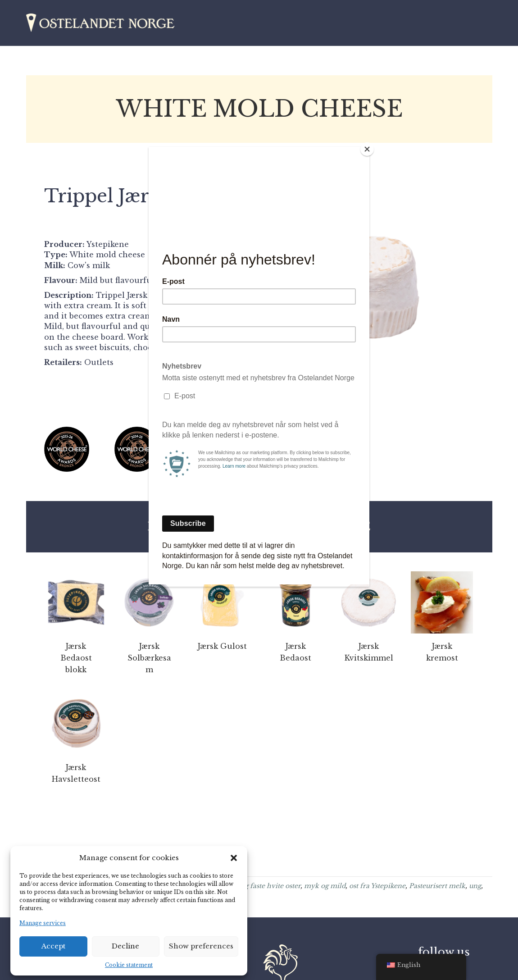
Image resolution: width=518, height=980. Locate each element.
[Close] (367, 149)
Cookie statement (129, 965)
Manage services (43, 923)
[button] (234, 858)
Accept (53, 946)
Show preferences (201, 946)
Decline (125, 946)
